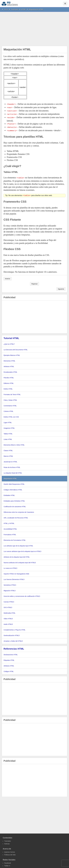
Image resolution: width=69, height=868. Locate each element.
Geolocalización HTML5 (12, 634)
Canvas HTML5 (9, 600)
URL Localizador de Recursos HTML (16, 516)
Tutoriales (15, 9)
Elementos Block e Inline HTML (14, 443)
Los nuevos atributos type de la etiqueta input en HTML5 (22, 549)
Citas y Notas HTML (10, 398)
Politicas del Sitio (10, 853)
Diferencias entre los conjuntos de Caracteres (19, 510)
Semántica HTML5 (10, 583)
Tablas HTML (8, 432)
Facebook (8, 861)
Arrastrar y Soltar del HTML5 (13, 639)
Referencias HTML (14, 647)
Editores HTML (9, 381)
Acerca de (7, 847)
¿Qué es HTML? (9, 342)
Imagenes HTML (9, 426)
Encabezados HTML (10, 370)
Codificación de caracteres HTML (15, 505)
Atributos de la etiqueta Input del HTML (17, 555)
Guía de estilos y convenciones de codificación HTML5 (22, 594)
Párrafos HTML (9, 376)
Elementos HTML (9, 359)
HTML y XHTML (9, 521)
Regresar (34, 282)
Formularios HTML (10, 533)
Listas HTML (8, 437)
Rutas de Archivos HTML (12, 465)
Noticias (7, 842)
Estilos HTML (8, 387)
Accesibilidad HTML (10, 527)
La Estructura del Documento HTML (16, 348)
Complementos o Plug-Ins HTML (15, 628)
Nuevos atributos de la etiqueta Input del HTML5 (20, 561)
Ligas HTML (8, 421)
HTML (24, 9)
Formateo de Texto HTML (12, 393)
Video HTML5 (8, 617)
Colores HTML (8, 409)
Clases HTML (8, 449)
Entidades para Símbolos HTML (14, 499)
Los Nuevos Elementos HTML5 (14, 577)
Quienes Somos (10, 850)
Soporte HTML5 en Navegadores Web (16, 572)
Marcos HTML (8, 454)
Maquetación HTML (36, 9)
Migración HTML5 (10, 589)
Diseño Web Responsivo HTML (14, 482)
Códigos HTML (9, 670)
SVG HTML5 (8, 605)
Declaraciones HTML (11, 653)
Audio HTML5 (8, 622)
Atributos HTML (9, 365)
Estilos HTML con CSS (11, 415)
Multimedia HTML (10, 611)
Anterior (8, 277)
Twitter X (7, 864)
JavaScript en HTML (10, 460)
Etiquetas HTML (9, 658)
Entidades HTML (9, 493)
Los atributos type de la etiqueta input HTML (18, 544)
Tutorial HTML (11, 336)
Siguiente (61, 287)
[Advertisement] (34, 28)
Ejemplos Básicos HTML (12, 353)
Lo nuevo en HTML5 (10, 566)
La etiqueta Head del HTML (13, 471)
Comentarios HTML (10, 404)
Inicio (6, 9)
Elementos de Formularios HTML (15, 538)
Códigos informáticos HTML (13, 488)
